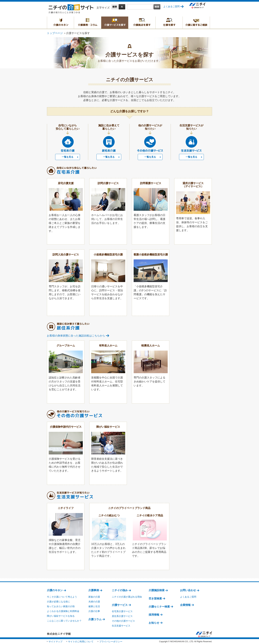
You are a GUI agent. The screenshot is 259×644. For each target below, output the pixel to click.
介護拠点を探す (142, 23)
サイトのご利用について (81, 642)
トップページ (55, 33)
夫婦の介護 (94, 602)
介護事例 (94, 590)
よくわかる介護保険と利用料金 (63, 611)
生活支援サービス (121, 626)
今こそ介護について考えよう (62, 597)
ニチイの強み (120, 590)
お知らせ (154, 623)
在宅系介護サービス (122, 611)
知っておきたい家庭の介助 (61, 606)
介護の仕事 (94, 611)
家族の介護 (94, 597)
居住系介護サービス (122, 616)
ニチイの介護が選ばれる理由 (127, 597)
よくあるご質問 (171, 6)
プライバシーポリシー (111, 642)
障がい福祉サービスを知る (61, 616)
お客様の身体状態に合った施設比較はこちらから (76, 336)
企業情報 (185, 605)
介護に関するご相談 (196, 23)
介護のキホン (60, 23)
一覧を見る (68, 157)
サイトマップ (55, 642)
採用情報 (154, 615)
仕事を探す (169, 23)
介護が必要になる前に (58, 602)
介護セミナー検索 (159, 607)
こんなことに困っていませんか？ (64, 621)
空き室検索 (155, 599)
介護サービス (120, 605)
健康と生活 (94, 606)
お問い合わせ (188, 590)
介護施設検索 (157, 590)
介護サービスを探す (115, 23)
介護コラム (95, 619)
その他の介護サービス (123, 621)
